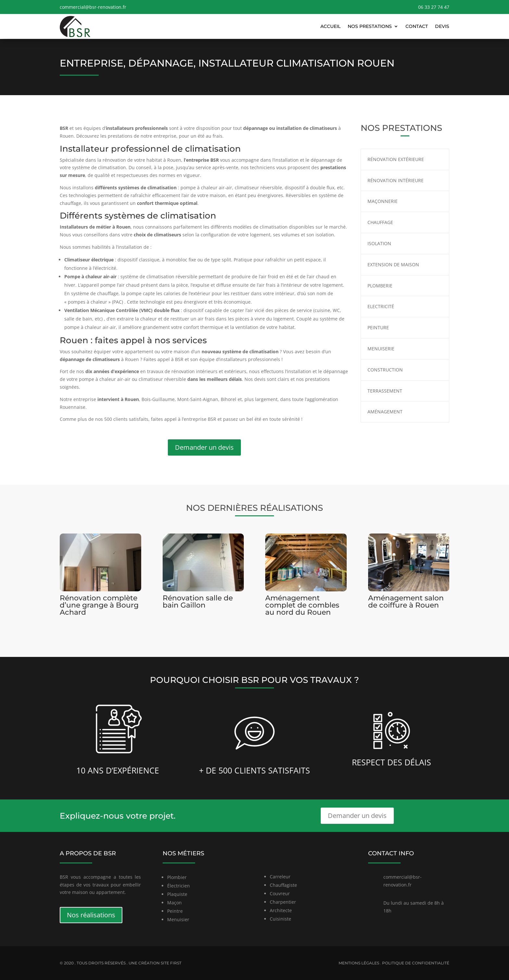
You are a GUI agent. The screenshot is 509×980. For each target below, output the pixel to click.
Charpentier (283, 902)
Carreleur (280, 877)
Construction (385, 370)
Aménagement (385, 412)
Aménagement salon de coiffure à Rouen (406, 602)
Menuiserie (381, 349)
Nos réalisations (91, 915)
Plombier (177, 877)
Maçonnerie (383, 201)
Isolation (379, 243)
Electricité (381, 306)
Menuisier (178, 919)
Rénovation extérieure (396, 159)
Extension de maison (393, 264)
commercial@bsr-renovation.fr (93, 7)
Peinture (378, 327)
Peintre (175, 911)
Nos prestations (370, 26)
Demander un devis (204, 447)
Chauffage (380, 222)
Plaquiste (177, 894)
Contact (417, 26)
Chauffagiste (283, 885)
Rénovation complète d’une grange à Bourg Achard (99, 605)
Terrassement (385, 391)
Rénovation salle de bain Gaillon (198, 602)
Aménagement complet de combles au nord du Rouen (302, 605)
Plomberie (380, 286)
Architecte (281, 910)
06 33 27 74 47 (434, 7)
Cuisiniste (280, 919)
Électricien (179, 886)
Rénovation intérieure (396, 180)
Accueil (330, 26)
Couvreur (280, 893)
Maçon (174, 903)
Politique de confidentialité (416, 963)
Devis (442, 26)
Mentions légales (359, 963)
